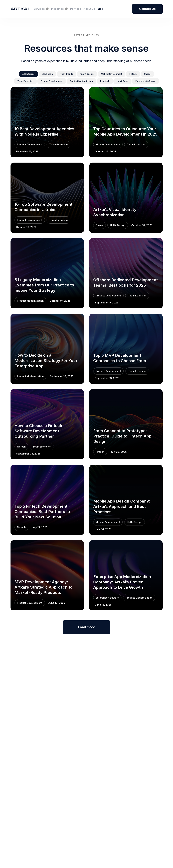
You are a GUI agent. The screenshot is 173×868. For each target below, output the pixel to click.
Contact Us (147, 9)
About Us (89, 9)
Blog (100, 9)
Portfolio (76, 9)
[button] (25, 74)
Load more (86, 628)
